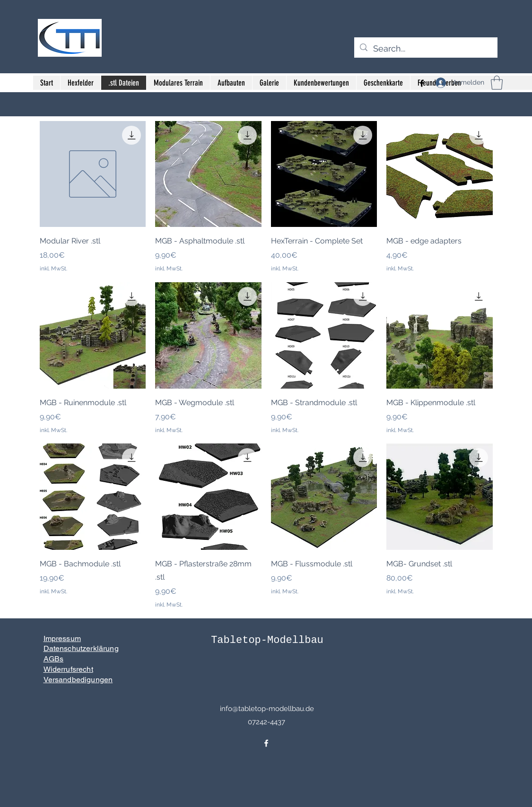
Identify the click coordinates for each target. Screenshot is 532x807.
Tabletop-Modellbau (267, 640)
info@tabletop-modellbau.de (267, 709)
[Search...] (425, 49)
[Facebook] (266, 743)
